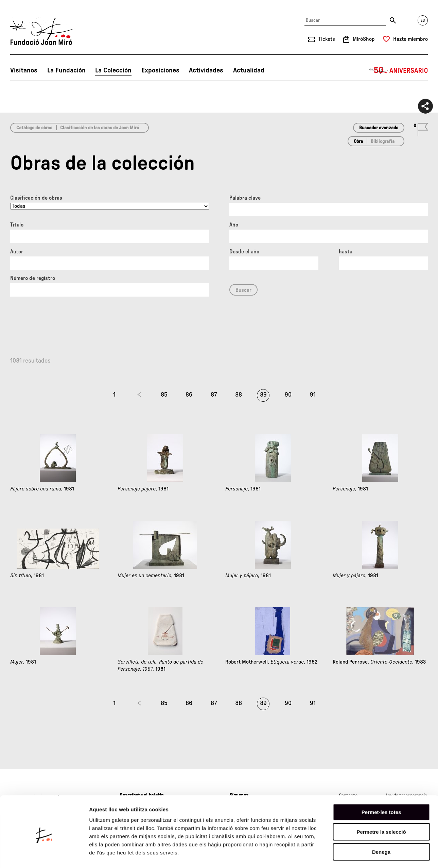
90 (288, 395)
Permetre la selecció (381, 805)
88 (239, 395)
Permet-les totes (381, 785)
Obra (358, 141)
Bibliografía (383, 141)
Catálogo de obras (34, 128)
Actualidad (249, 70)
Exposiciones (160, 70)
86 (189, 395)
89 (263, 395)
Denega (381, 825)
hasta (346, 252)
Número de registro (33, 278)
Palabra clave (245, 198)
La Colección (113, 70)
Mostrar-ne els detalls (391, 855)
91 (313, 395)
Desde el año (244, 252)
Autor (17, 252)
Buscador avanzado (379, 128)
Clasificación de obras (36, 198)
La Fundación (66, 70)
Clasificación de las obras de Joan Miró (100, 128)
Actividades (206, 70)
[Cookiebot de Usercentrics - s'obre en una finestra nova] (44, 855)
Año (234, 225)
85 (164, 395)
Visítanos (24, 70)
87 (214, 395)
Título (17, 225)
